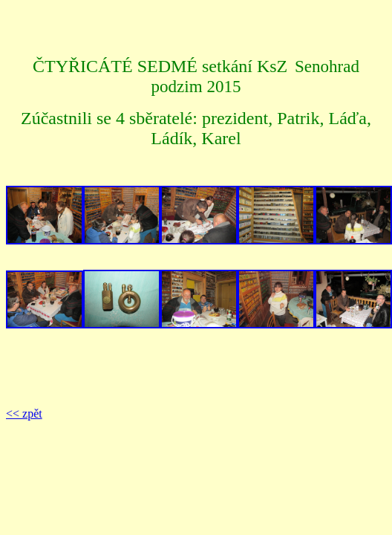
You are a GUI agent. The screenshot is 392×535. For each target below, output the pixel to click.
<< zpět (24, 414)
